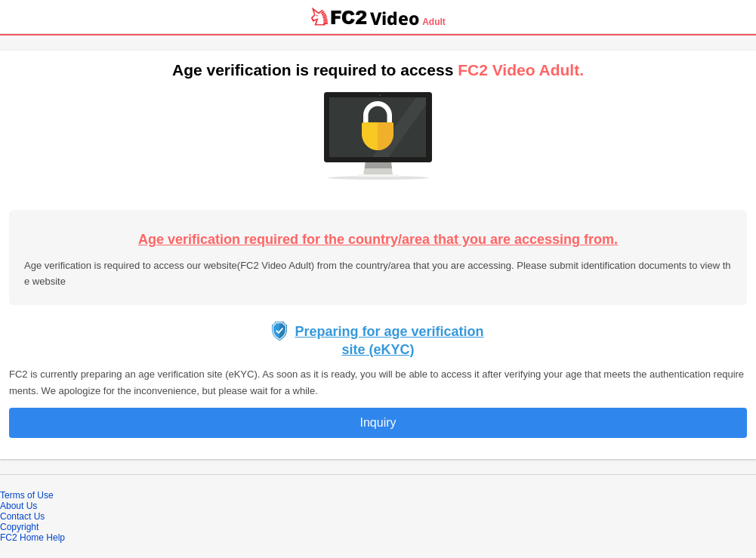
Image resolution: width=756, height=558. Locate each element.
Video (395, 18)
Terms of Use (27, 495)
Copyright (19, 527)
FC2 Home (22, 538)
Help (56, 538)
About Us (19, 506)
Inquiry (378, 422)
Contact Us (22, 516)
